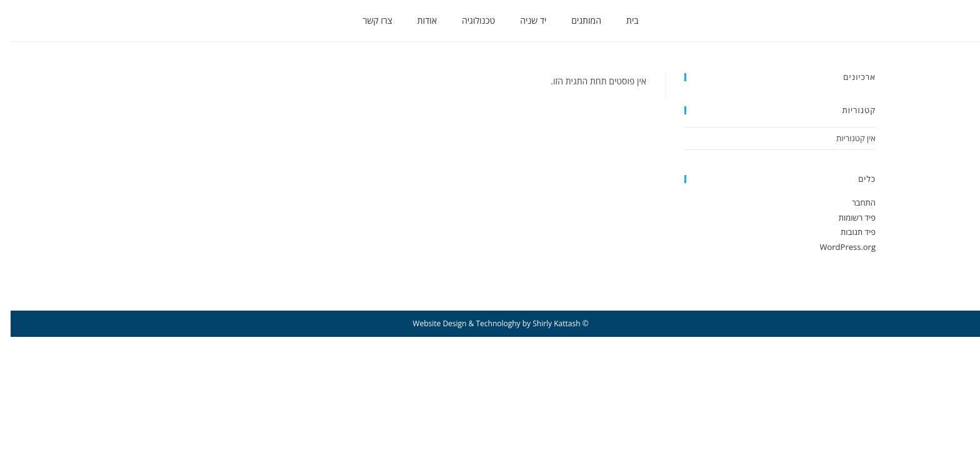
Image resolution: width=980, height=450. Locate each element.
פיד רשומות (847, 217)
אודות (417, 20)
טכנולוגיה (468, 20)
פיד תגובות (847, 232)
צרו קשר (367, 20)
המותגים (576, 20)
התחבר (853, 202)
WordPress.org (837, 247)
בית (622, 20)
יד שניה (522, 20)
